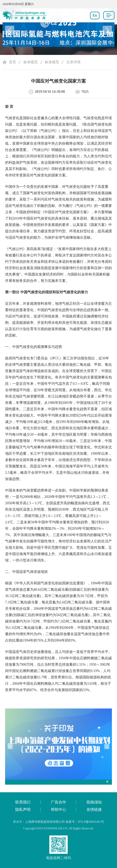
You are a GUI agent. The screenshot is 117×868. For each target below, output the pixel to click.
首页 (12, 62)
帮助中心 (58, 810)
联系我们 (23, 802)
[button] (107, 30)
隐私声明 (23, 810)
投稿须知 (94, 802)
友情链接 (94, 810)
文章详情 (74, 62)
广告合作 (58, 802)
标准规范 (31, 62)
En (95, 15)
